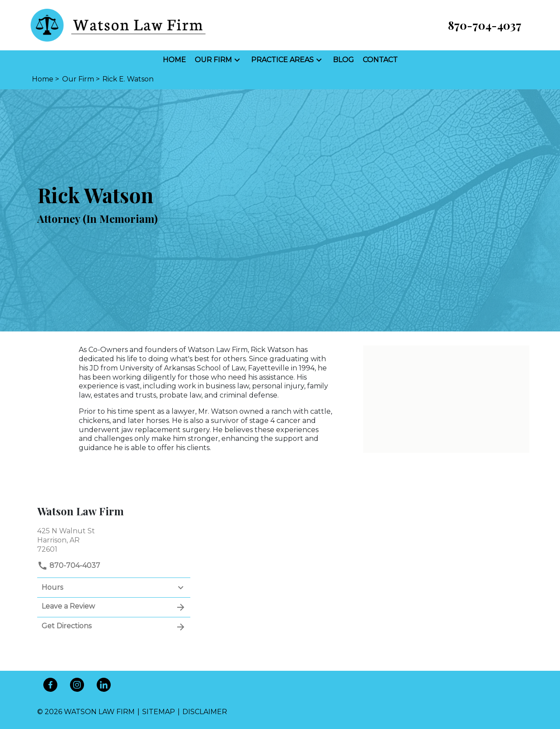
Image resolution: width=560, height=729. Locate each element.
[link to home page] (118, 25)
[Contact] (380, 60)
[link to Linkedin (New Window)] (104, 685)
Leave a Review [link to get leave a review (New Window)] (114, 607)
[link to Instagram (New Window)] (77, 685)
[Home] (174, 60)
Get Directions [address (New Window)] (114, 627)
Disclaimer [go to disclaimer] (205, 712)
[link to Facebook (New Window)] (50, 685)
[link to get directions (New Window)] (114, 539)
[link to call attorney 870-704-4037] (485, 25)
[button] (237, 60)
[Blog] (343, 60)
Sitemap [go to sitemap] (159, 712)
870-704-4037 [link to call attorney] (69, 565)
